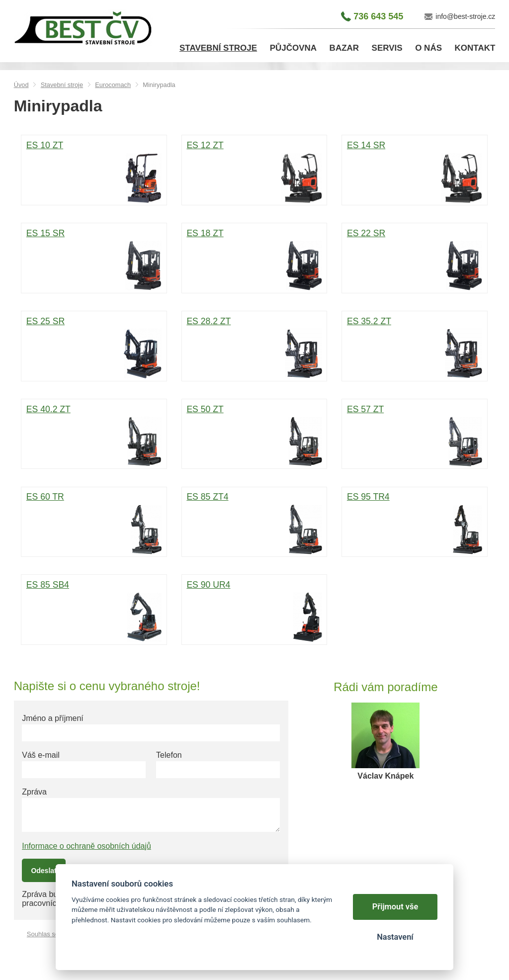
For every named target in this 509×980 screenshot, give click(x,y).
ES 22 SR (415, 259)
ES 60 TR (94, 523)
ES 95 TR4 (415, 523)
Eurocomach (113, 85)
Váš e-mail (41, 755)
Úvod (21, 85)
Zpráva (34, 792)
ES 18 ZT (254, 259)
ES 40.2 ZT (94, 435)
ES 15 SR (94, 259)
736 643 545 (378, 16)
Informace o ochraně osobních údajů (86, 846)
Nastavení (395, 937)
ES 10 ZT (94, 171)
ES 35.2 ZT (415, 347)
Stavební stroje (62, 85)
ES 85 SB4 (94, 611)
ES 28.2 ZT (254, 347)
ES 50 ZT (254, 435)
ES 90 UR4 (254, 611)
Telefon (169, 755)
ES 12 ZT (254, 171)
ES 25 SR (94, 347)
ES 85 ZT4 (254, 523)
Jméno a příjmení (53, 718)
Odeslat (43, 871)
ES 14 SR (415, 171)
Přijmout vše (395, 907)
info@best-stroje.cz (465, 16)
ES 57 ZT (415, 435)
